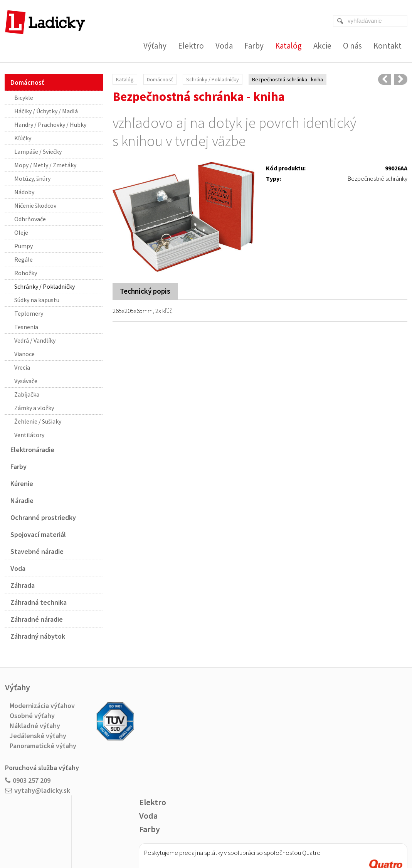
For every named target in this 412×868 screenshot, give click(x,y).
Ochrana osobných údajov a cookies (258, 838)
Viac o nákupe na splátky (228, 775)
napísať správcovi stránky (190, 838)
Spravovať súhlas (317, 838)
